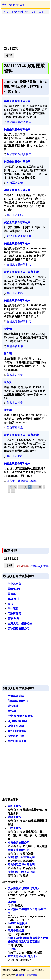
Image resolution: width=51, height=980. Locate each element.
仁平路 (12, 949)
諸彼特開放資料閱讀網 (13, 5)
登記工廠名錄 (15, 215)
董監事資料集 (15, 346)
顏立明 (8, 354)
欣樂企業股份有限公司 (17, 101)
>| (13, 491)
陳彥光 (8, 382)
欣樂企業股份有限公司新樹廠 (21, 435)
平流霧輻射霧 (16, 696)
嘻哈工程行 (14, 817)
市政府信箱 (14, 613)
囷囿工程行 (14, 806)
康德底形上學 (16, 736)
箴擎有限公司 (16, 726)
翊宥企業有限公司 (18, 843)
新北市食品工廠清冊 (19, 236)
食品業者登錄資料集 (19, 122)
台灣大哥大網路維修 (20, 623)
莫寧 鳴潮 (13, 618)
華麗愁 (12, 594)
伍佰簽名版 (14, 584)
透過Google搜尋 (39, 566)
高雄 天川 (13, 599)
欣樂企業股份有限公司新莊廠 (21, 272)
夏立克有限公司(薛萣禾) (22, 956)
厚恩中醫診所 (16, 931)
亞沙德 (12, 711)
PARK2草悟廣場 (17, 923)
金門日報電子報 (17, 741)
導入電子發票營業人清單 (22, 481)
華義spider (14, 589)
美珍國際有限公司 (18, 628)
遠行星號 (13, 706)
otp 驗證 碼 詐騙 (17, 721)
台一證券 (13, 608)
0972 (10, 604)
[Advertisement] (26, 29)
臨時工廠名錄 (15, 183)
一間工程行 (14, 828)
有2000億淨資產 (17, 731)
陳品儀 (12, 902)
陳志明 (8, 410)
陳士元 (8, 329)
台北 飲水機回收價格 (20, 716)
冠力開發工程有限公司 (21, 857)
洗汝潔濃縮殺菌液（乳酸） (24, 888)
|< (10, 487)
